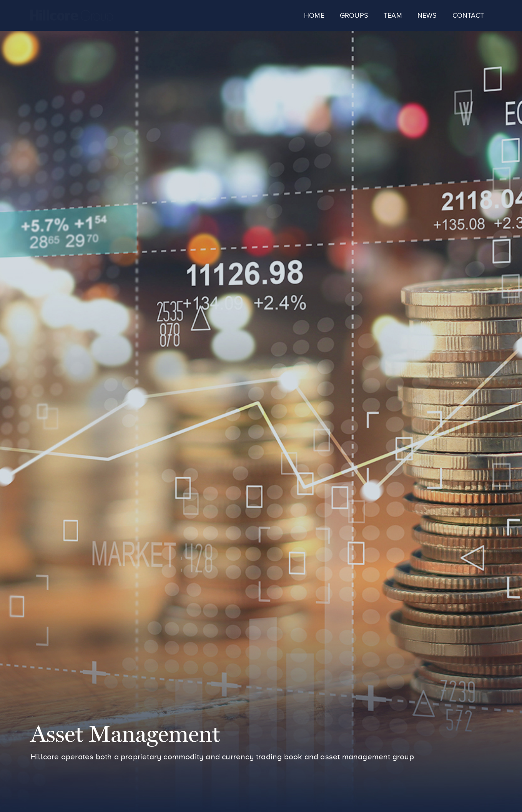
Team (393, 15)
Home (314, 15)
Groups (354, 15)
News (427, 15)
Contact (468, 15)
